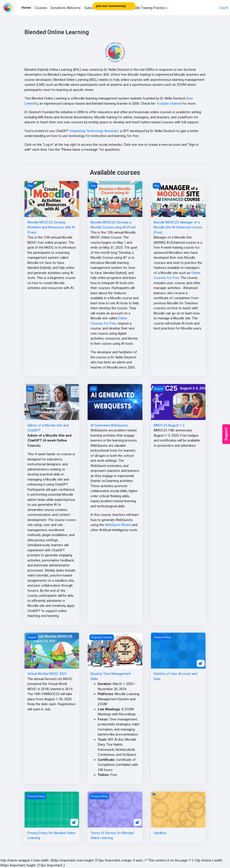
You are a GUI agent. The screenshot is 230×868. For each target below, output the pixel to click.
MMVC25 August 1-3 (169, 425)
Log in (224, 8)
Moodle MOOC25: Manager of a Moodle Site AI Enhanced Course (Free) (178, 227)
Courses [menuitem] (41, 8)
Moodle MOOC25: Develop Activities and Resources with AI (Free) (51, 227)
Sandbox (160, 833)
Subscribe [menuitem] (92, 8)
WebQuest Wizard (118, 525)
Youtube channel (169, 104)
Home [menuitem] (26, 8)
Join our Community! (114, 6)
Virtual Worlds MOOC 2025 (47, 674)
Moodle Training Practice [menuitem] (147, 8)
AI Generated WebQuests (109, 425)
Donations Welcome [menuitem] (66, 8)
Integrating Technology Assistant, (94, 131)
